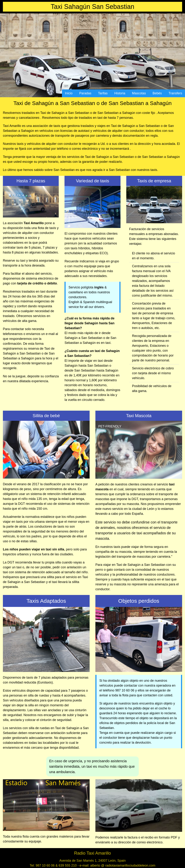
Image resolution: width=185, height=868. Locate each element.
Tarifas (103, 93)
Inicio (69, 93)
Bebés (157, 93)
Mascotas (139, 93)
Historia (120, 93)
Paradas (85, 93)
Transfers (175, 93)
